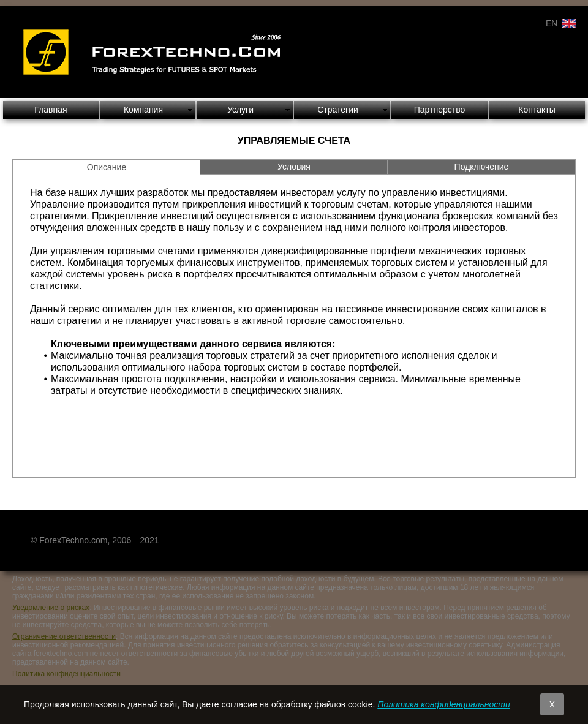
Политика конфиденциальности (66, 674)
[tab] (106, 167)
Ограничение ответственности (64, 636)
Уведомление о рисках (51, 608)
